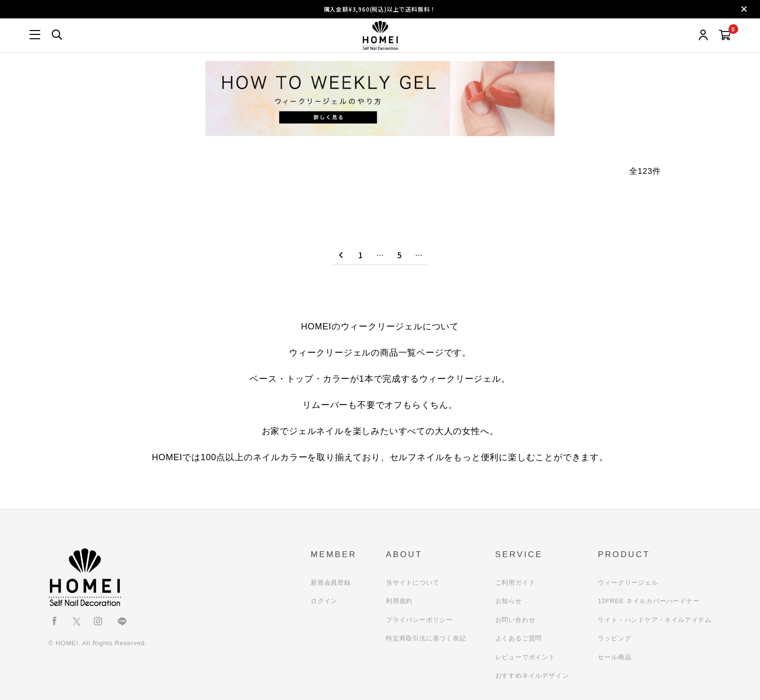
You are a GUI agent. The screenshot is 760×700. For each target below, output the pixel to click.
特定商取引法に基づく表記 (426, 638)
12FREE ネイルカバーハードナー (649, 601)
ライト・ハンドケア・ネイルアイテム (655, 620)
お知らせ (509, 601)
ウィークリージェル (628, 583)
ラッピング (614, 638)
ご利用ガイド (515, 583)
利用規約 (399, 601)
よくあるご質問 (519, 638)
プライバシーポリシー (419, 620)
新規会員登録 (331, 583)
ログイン (324, 601)
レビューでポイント (525, 657)
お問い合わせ (515, 620)
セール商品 (614, 657)
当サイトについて (412, 583)
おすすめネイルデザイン (532, 676)
